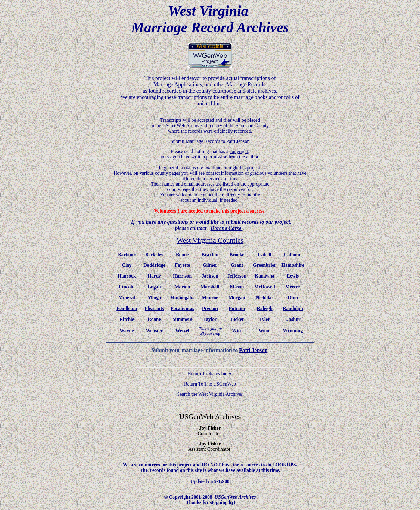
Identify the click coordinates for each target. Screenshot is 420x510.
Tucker (237, 319)
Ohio (293, 298)
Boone (182, 255)
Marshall (210, 287)
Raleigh (264, 308)
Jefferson (237, 276)
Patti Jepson (253, 350)
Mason (237, 287)
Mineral (127, 298)
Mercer (293, 287)
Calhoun (293, 255)
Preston (210, 308)
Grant (237, 265)
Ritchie (127, 319)
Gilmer (210, 265)
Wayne (127, 331)
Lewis (293, 276)
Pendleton (127, 308)
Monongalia (182, 298)
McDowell (265, 287)
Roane (154, 319)
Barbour (127, 255)
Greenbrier (265, 265)
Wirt (237, 331)
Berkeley (154, 255)
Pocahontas (182, 308)
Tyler (264, 319)
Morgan (237, 298)
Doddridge (154, 265)
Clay (127, 265)
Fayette (182, 265)
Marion (182, 287)
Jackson (210, 276)
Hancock (127, 276)
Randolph (293, 308)
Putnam (237, 308)
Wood (264, 331)
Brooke (237, 255)
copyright (239, 151)
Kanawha (264, 276)
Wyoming (293, 331)
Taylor (210, 319)
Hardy (154, 276)
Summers (182, 319)
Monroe (210, 298)
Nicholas (265, 298)
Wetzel (182, 331)
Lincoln (127, 287)
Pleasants (154, 308)
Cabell (264, 255)
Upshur (293, 319)
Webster (154, 331)
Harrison (182, 276)
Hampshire (293, 265)
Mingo (154, 298)
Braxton (210, 255)
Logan (154, 287)
